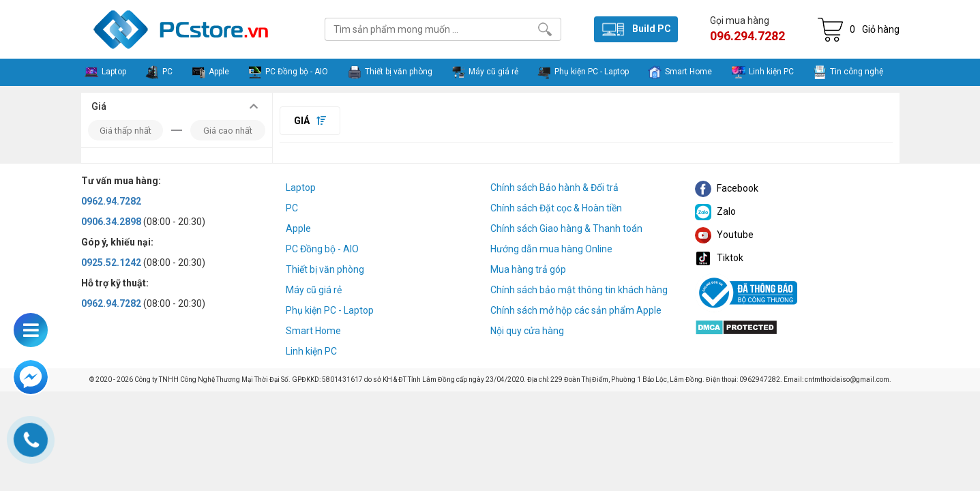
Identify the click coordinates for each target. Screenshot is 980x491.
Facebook (727, 188)
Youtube (724, 235)
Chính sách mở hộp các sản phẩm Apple (576, 310)
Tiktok (719, 258)
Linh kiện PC (311, 351)
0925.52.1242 (111, 263)
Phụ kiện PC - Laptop (330, 310)
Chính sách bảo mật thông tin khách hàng (579, 290)
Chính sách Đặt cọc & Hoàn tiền (556, 208)
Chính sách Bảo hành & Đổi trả (554, 188)
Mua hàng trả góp (528, 269)
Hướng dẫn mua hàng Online (551, 249)
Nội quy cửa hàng (527, 331)
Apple (298, 228)
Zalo (715, 211)
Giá (310, 121)
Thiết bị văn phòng (325, 269)
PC (292, 208)
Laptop (301, 188)
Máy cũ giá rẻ (314, 290)
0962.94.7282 (111, 201)
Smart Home (313, 331)
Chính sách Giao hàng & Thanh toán (566, 228)
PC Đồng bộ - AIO (322, 249)
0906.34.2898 (111, 222)
